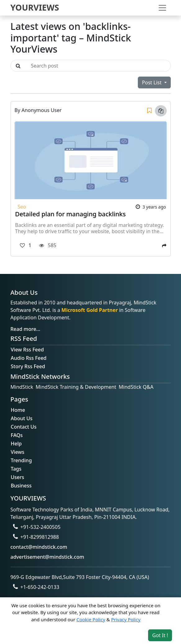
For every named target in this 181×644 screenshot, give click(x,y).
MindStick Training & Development (76, 387)
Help (16, 444)
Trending (21, 460)
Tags (16, 469)
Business (21, 486)
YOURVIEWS (35, 7)
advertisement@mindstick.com (47, 557)
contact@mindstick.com (39, 547)
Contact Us (24, 427)
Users (18, 477)
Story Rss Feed (28, 366)
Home (18, 410)
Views (18, 452)
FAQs (17, 435)
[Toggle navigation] (162, 8)
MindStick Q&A (136, 387)
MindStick (22, 387)
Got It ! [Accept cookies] (160, 635)
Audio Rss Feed (29, 358)
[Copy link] (161, 111)
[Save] (149, 111)
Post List (152, 82)
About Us (22, 418)
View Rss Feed (27, 350)
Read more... (25, 329)
